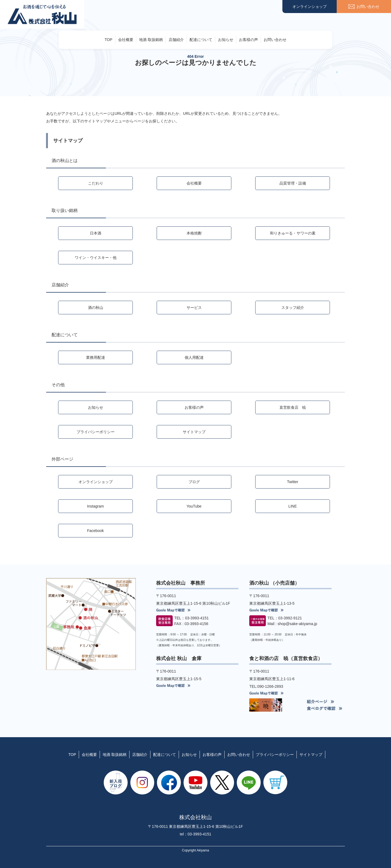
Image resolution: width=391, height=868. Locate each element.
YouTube (194, 506)
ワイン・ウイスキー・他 (96, 258)
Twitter (293, 482)
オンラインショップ (310, 7)
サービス (194, 308)
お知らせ (226, 40)
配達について (201, 40)
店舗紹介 (176, 40)
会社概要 (126, 40)
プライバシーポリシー (96, 432)
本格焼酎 (194, 233)
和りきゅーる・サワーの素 (293, 233)
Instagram (95, 506)
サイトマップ (194, 432)
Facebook (95, 531)
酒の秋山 (96, 308)
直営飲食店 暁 (293, 407)
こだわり (96, 183)
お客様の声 (248, 40)
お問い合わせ (275, 40)
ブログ (194, 482)
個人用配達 (194, 357)
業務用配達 (96, 357)
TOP (108, 40)
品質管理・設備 (293, 183)
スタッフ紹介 (293, 308)
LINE (293, 506)
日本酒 (96, 233)
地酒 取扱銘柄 (151, 40)
